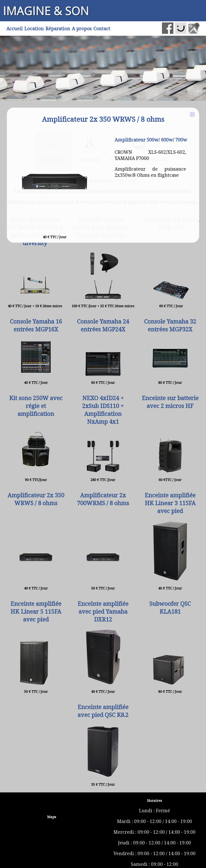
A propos (82, 29)
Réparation (58, 29)
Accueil (14, 29)
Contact (102, 29)
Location (34, 29)
